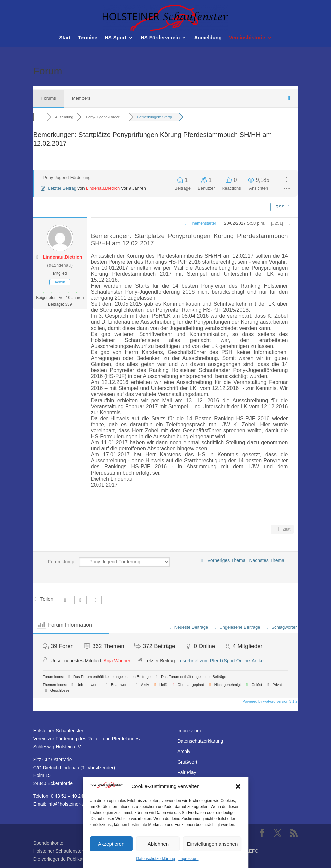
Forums (49, 98)
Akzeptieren (111, 844)
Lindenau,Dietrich (103, 188)
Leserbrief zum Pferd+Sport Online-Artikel (221, 661)
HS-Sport (116, 38)
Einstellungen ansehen (212, 844)
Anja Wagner (117, 661)
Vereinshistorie (247, 38)
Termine (88, 38)
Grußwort (187, 762)
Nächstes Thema (271, 560)
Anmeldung (208, 38)
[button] (238, 786)
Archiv (184, 751)
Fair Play (187, 772)
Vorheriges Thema (222, 560)
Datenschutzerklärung (155, 859)
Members (81, 98)
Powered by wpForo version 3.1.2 (269, 701)
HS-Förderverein (160, 38)
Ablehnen (158, 844)
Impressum (188, 859)
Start (65, 38)
